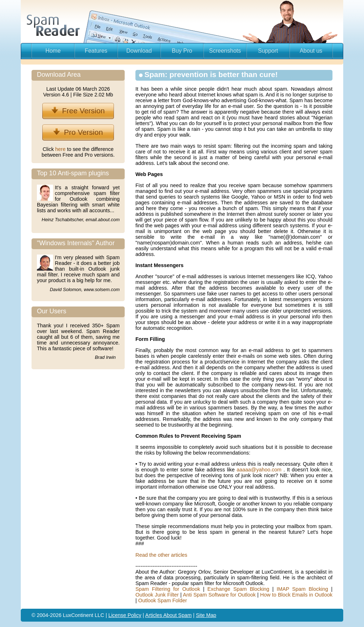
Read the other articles (161, 555)
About (171, 615)
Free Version (78, 111)
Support (268, 51)
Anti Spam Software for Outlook (219, 595)
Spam (185, 615)
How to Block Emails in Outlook (296, 595)
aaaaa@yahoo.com (260, 470)
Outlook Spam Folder (163, 600)
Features (96, 51)
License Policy (125, 615)
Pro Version (78, 132)
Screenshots (225, 51)
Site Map (206, 615)
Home (53, 51)
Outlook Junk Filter (157, 595)
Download (139, 51)
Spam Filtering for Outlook (168, 589)
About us (311, 51)
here (61, 149)
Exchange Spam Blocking (238, 589)
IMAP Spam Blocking (302, 589)
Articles (154, 615)
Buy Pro (182, 51)
